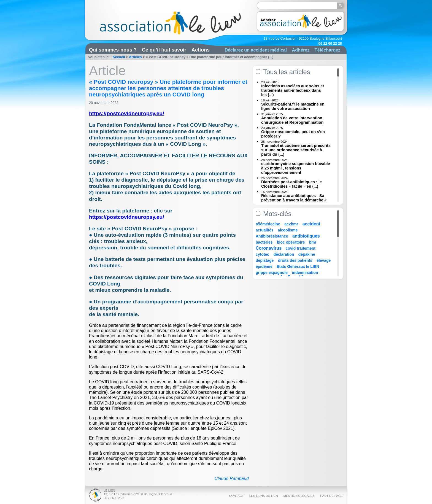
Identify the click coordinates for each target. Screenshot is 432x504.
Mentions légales (299, 496)
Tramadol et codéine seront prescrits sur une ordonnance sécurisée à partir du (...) (296, 150)
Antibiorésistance (272, 236)
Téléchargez (328, 50)
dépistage (265, 260)
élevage (324, 260)
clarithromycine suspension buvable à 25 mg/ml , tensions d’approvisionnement (296, 168)
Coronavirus (269, 248)
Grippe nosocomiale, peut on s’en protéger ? (293, 134)
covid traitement (301, 248)
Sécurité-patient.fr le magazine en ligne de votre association (293, 106)
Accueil (119, 57)
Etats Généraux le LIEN (298, 266)
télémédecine (268, 224)
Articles (135, 57)
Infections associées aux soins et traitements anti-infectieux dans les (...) (293, 90)
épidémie (264, 266)
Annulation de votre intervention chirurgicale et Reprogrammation (292, 120)
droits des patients (295, 260)
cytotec (262, 254)
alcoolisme (288, 230)
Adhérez (301, 50)
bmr (313, 242)
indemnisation (305, 273)
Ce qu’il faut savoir (164, 50)
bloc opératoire (291, 242)
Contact (236, 496)
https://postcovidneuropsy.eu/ (127, 113)
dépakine (307, 254)
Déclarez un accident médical (256, 50)
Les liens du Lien (264, 496)
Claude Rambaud (232, 479)
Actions (201, 50)
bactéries (264, 242)
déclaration (284, 254)
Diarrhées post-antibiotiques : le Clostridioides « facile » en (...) (291, 184)
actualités (265, 230)
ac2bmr (291, 224)
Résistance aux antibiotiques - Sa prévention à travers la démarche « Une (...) (294, 200)
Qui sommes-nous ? (113, 50)
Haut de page (331, 496)
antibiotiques (306, 236)
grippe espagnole (272, 273)
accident (311, 224)
